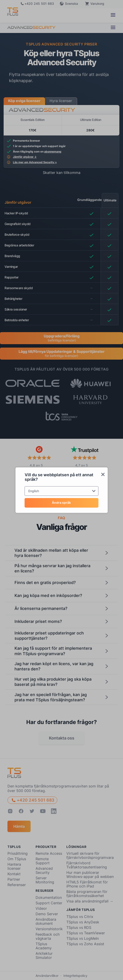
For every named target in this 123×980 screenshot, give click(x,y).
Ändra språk (61, 503)
